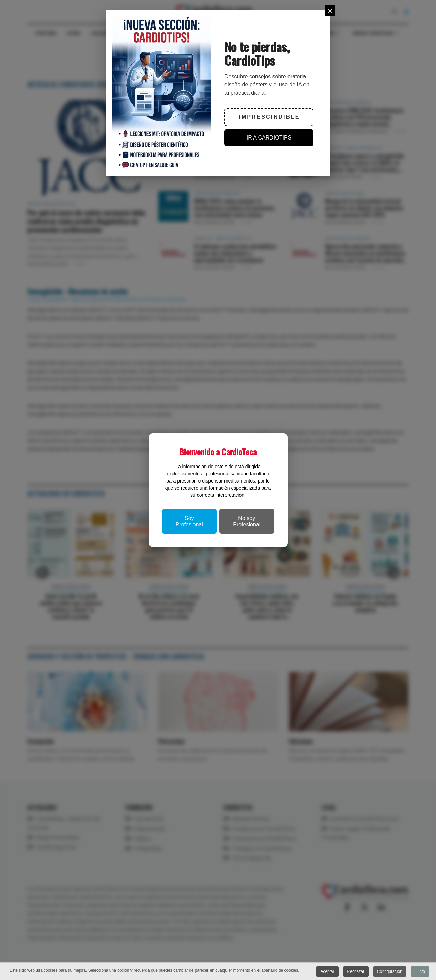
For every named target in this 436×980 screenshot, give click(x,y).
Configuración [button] (389, 971)
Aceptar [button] (327, 971)
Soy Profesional (189, 521)
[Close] (330, 11)
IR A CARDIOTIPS (269, 138)
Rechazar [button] (355, 971)
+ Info (420, 971)
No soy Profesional (247, 521)
